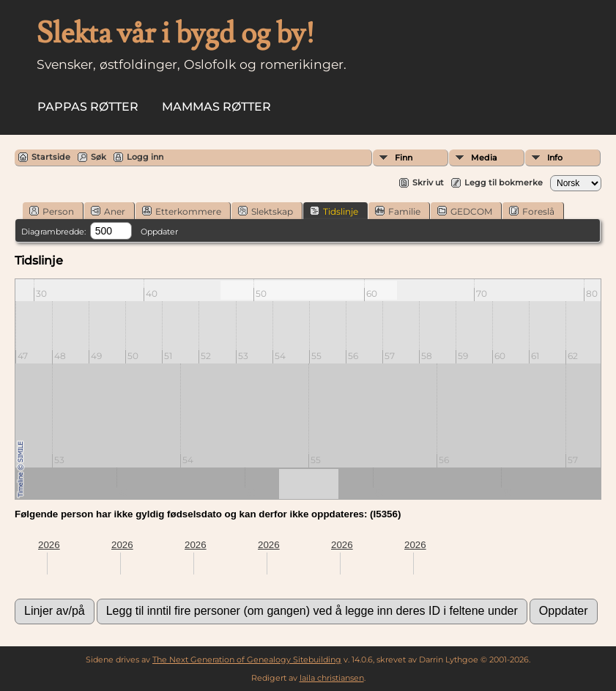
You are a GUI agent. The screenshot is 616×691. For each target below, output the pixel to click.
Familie (398, 211)
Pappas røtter (88, 107)
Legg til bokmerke (504, 182)
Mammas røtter (216, 107)
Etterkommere (182, 211)
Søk (99, 157)
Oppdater (159, 232)
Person (52, 211)
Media (484, 158)
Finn (404, 158)
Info (555, 158)
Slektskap (266, 211)
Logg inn (145, 157)
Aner (108, 211)
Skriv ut (428, 182)
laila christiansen (332, 678)
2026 (49, 545)
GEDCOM (465, 211)
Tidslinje (334, 211)
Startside (51, 157)
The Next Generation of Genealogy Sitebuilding (247, 659)
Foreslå (532, 211)
